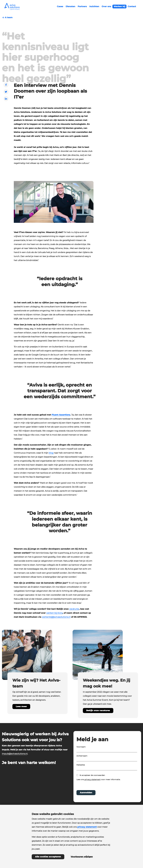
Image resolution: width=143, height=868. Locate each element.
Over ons (106, 6)
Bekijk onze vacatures (98, 710)
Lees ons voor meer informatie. (99, 786)
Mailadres (81, 772)
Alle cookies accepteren (48, 857)
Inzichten (94, 6)
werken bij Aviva (54, 613)
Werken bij (119, 6)
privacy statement (92, 786)
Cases (60, 6)
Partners (82, 6)
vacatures (74, 609)
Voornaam (81, 754)
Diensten (70, 6)
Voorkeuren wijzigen (82, 857)
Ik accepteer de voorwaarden (92, 782)
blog (51, 453)
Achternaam (82, 763)
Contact (132, 6)
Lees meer (21, 706)
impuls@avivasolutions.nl (15, 754)
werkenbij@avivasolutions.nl (56, 617)
